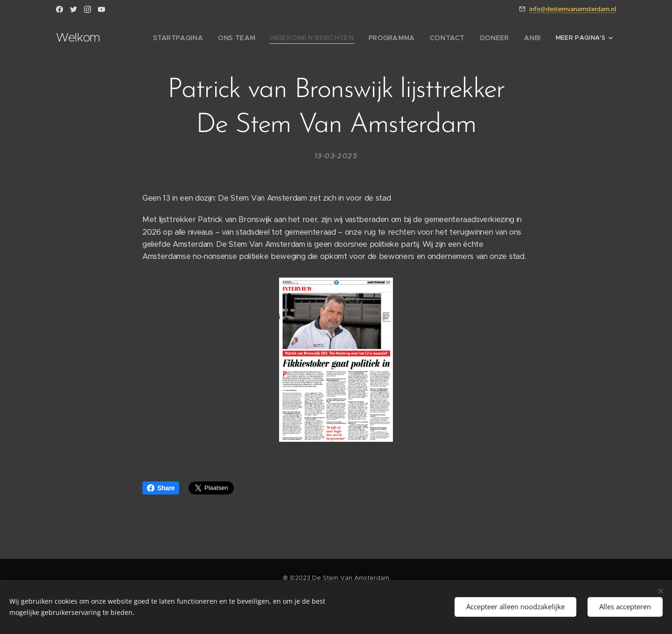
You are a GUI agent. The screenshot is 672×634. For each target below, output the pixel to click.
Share (161, 488)
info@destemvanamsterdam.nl (573, 9)
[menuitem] (206, 38)
